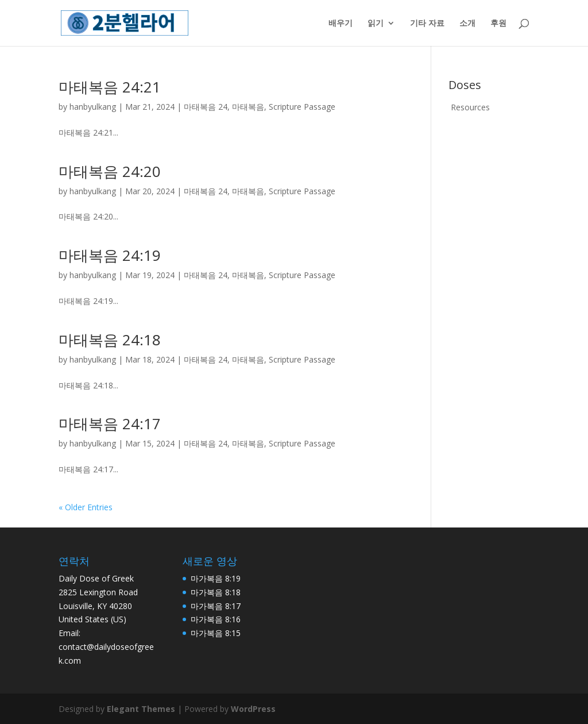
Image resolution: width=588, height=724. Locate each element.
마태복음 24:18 (110, 340)
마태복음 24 (206, 107)
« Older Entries (86, 507)
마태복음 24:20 (110, 171)
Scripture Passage (302, 107)
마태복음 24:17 (110, 423)
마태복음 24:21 (110, 87)
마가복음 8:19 (216, 578)
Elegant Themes (141, 709)
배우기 (341, 24)
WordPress (253, 709)
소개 (467, 24)
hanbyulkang (93, 107)
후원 (498, 24)
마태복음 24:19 (110, 255)
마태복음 (248, 107)
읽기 (376, 24)
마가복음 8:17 (216, 606)
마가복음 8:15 (216, 633)
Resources (470, 107)
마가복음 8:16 (216, 619)
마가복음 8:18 (216, 592)
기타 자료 (427, 24)
